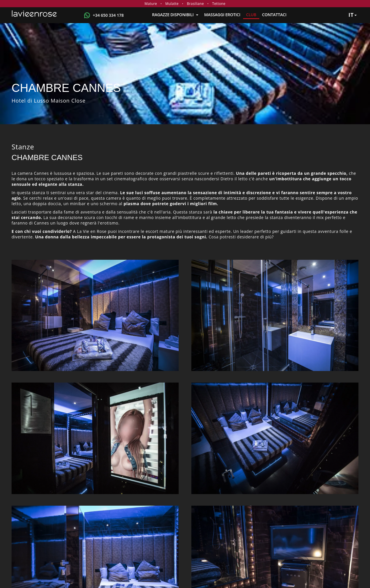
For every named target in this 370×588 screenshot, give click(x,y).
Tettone (219, 4)
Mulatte (172, 4)
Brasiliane (195, 4)
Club (251, 15)
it (353, 15)
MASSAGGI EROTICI (222, 15)
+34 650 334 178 (108, 15)
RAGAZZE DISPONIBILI (175, 15)
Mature (151, 4)
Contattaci (274, 15)
